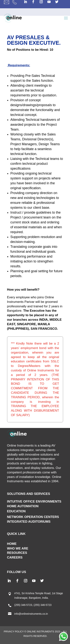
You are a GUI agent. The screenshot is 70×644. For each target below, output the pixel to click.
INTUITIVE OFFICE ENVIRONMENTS (34, 502)
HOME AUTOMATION (23, 506)
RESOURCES (17, 553)
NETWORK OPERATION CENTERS (33, 517)
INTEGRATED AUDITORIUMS (29, 522)
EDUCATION (16, 511)
